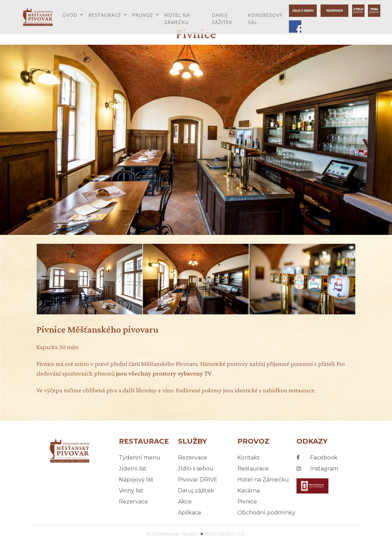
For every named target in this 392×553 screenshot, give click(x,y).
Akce (185, 502)
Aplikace (190, 513)
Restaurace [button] (105, 15)
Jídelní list (133, 469)
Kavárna (249, 491)
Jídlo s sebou (196, 469)
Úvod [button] (71, 15)
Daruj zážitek (222, 19)
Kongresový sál (265, 19)
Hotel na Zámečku (177, 19)
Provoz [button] (144, 15)
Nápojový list (136, 480)
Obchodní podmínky (266, 513)
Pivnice (247, 502)
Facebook (317, 458)
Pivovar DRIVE (198, 480)
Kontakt (249, 458)
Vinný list (131, 491)
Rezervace (133, 502)
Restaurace (253, 469)
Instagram (317, 469)
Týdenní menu (140, 458)
